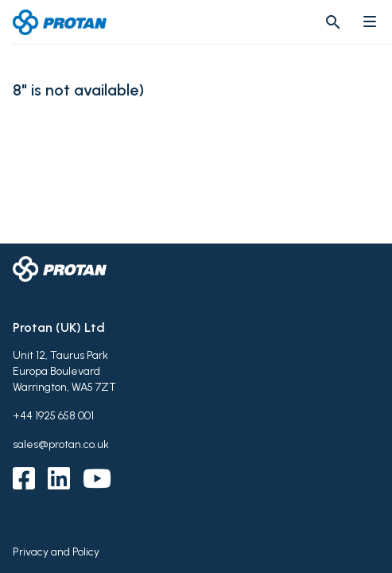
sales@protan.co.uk (61, 444)
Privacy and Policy (56, 552)
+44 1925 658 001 (53, 416)
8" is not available (76, 90)
